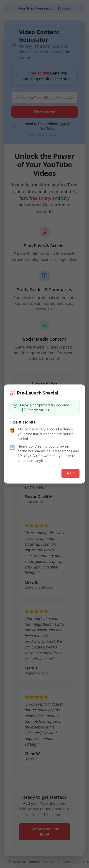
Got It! (70, 473)
